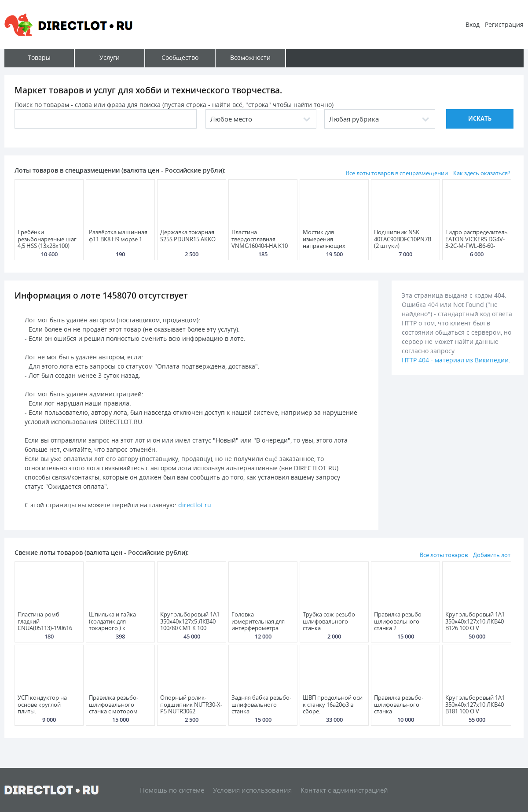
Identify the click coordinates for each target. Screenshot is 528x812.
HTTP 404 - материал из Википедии (455, 360)
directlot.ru (195, 505)
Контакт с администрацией (344, 790)
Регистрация (504, 24)
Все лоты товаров (444, 555)
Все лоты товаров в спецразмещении (397, 173)
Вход (473, 24)
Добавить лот (492, 555)
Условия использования (252, 790)
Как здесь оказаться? (482, 173)
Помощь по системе (172, 790)
